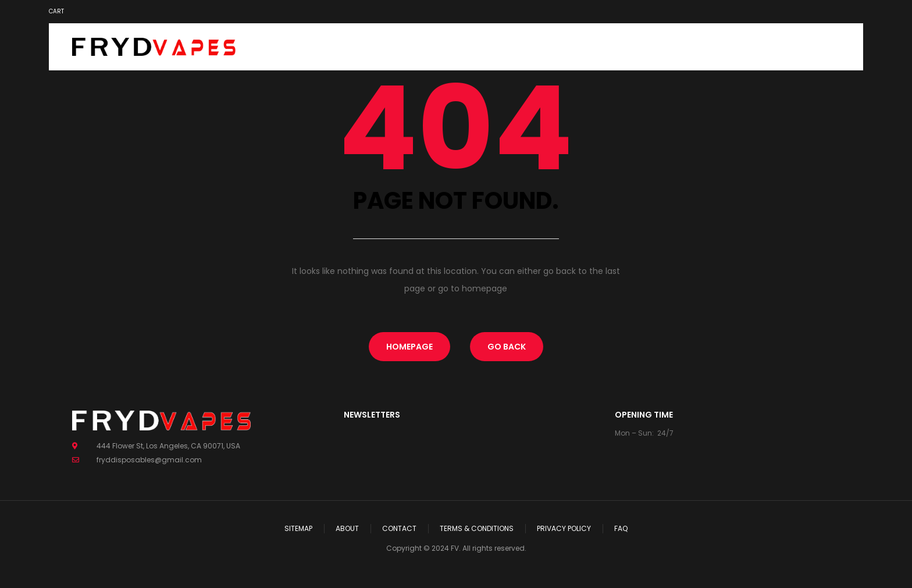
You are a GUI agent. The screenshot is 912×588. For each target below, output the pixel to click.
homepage (409, 347)
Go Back (507, 347)
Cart (56, 11)
